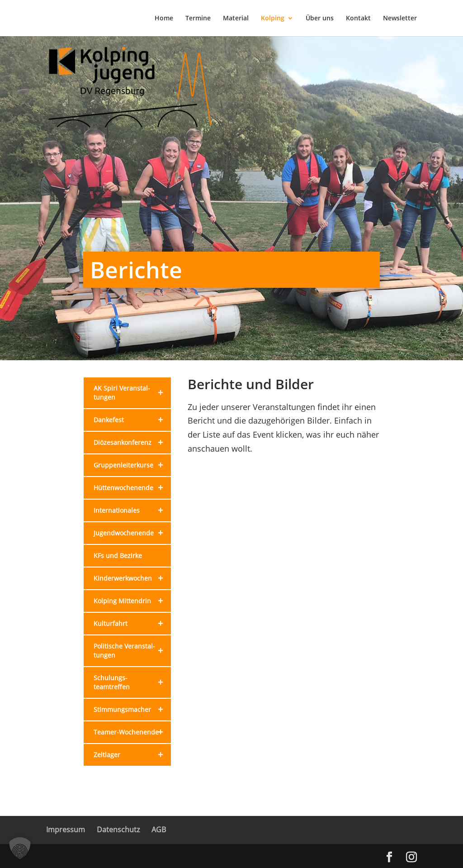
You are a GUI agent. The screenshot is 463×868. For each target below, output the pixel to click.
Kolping (273, 19)
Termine (198, 19)
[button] (20, 848)
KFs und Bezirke (118, 556)
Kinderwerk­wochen (132, 578)
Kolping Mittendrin (132, 601)
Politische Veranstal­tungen (132, 651)
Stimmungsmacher (132, 710)
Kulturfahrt (132, 624)
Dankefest (132, 420)
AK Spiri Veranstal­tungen (132, 393)
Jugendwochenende (132, 533)
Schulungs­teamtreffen (132, 682)
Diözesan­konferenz (132, 443)
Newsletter (400, 19)
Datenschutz (118, 830)
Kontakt (358, 19)
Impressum (66, 830)
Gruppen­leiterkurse (132, 465)
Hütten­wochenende (132, 488)
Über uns (320, 19)
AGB (159, 830)
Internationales (132, 510)
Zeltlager (132, 755)
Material (236, 19)
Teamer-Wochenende (132, 732)
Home (164, 19)
